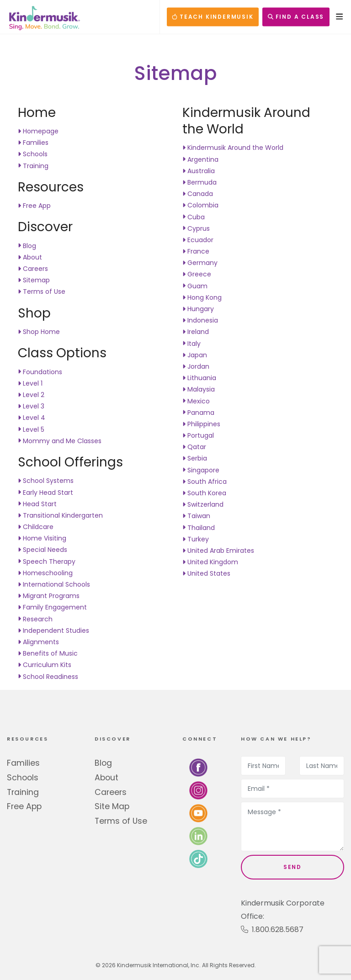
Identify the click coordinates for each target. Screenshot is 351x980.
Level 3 (31, 406)
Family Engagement (52, 607)
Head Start (37, 504)
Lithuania (199, 378)
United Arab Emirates (218, 551)
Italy (191, 344)
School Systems (46, 481)
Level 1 (30, 383)
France (196, 251)
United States (206, 573)
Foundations (40, 372)
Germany (200, 263)
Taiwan (196, 516)
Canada (198, 194)
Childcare (36, 527)
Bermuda (199, 182)
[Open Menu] (337, 17)
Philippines (201, 424)
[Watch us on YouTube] (198, 813)
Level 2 (31, 395)
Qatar (194, 447)
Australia (199, 171)
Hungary (198, 309)
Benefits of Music (48, 653)
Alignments (38, 642)
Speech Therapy (47, 562)
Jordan (196, 366)
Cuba (194, 217)
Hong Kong (202, 297)
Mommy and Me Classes (60, 441)
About (30, 257)
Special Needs (43, 550)
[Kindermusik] (44, 17)
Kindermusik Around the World (233, 148)
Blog (27, 246)
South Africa (205, 482)
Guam (195, 286)
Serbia (195, 458)
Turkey (196, 539)
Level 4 (32, 418)
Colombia (200, 205)
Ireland (196, 332)
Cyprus (196, 228)
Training (33, 166)
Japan (195, 355)
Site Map (112, 806)
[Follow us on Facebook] (198, 767)
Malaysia (199, 389)
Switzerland (203, 504)
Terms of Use (42, 291)
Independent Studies (53, 630)
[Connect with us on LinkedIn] (198, 836)
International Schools (54, 584)
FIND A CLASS (296, 17)
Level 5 (31, 429)
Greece (197, 274)
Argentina (200, 159)
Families (33, 143)
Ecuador (198, 240)
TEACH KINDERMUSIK (213, 17)
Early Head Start (45, 493)
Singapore (201, 470)
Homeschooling (45, 573)
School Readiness (48, 677)
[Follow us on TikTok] (198, 859)
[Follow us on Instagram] (198, 790)
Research (35, 619)
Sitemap (34, 280)
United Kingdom (210, 562)
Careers (33, 269)
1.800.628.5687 (272, 930)
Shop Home (39, 332)
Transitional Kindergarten (60, 515)
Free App (34, 206)
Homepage (38, 131)
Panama (198, 413)
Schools (33, 154)
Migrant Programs (49, 596)
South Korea (204, 493)
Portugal (198, 435)
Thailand (199, 528)
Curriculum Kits (45, 665)
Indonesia (200, 320)
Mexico (196, 401)
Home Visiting (42, 538)
